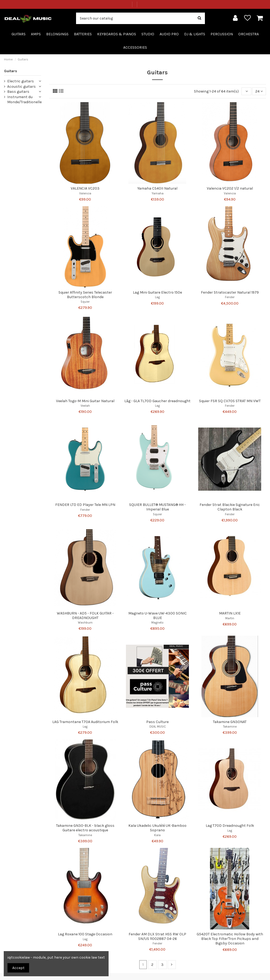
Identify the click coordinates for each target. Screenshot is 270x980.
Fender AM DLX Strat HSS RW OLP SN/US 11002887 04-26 (157, 936)
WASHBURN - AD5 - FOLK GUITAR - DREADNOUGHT (85, 616)
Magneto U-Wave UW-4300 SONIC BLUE (158, 616)
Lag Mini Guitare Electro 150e (157, 292)
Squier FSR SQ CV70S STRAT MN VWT (230, 401)
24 (259, 91)
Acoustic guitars (21, 87)
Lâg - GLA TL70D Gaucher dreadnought (157, 401)
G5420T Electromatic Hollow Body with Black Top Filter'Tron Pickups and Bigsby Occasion (230, 939)
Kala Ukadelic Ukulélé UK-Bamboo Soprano (157, 828)
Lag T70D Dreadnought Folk (230, 826)
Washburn (85, 623)
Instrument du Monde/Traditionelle (24, 100)
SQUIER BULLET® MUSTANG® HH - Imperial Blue (157, 507)
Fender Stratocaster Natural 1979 (230, 292)
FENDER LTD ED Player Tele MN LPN (85, 505)
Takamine (230, 727)
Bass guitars (18, 92)
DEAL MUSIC (158, 727)
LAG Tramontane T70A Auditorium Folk (85, 722)
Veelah (85, 406)
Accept (18, 968)
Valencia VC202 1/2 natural (230, 188)
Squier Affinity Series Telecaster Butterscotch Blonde (85, 295)
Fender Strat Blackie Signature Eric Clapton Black (230, 507)
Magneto (157, 623)
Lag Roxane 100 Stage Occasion (85, 934)
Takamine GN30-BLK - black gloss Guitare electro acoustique (85, 828)
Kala (157, 835)
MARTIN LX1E (230, 613)
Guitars (11, 71)
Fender (230, 297)
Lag (157, 297)
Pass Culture (157, 722)
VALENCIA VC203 (85, 188)
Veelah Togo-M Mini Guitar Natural (85, 401)
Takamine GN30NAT (230, 722)
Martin (230, 618)
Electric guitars (21, 81)
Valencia (85, 193)
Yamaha (158, 193)
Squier (85, 302)
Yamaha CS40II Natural (157, 188)
